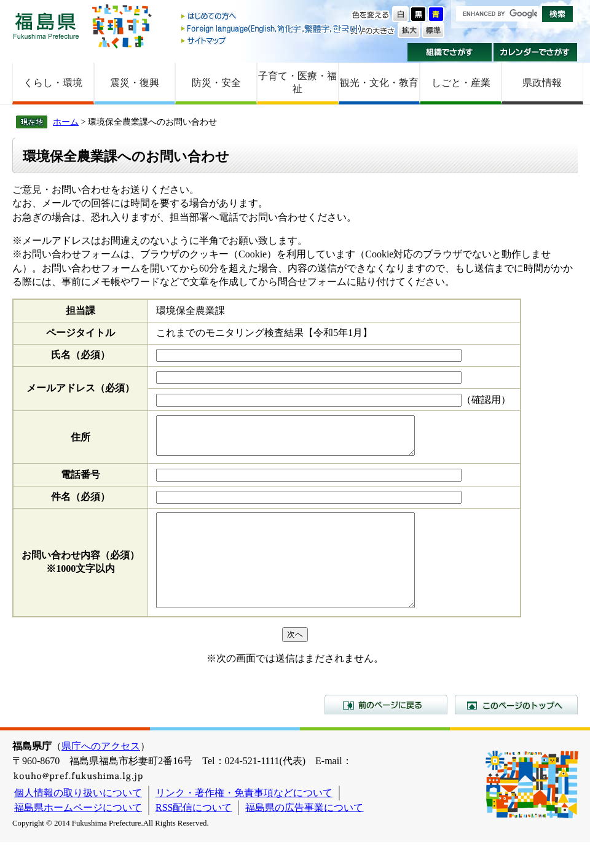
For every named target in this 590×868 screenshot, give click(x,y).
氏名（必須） (81, 355)
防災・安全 (216, 83)
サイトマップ (272, 40)
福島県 (46, 25)
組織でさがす (450, 52)
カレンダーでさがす (536, 52)
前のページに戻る (386, 730)
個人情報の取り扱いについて (78, 819)
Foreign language (272, 29)
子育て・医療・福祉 (297, 82)
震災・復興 (135, 83)
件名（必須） (81, 504)
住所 (81, 441)
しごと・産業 (461, 83)
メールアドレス (81, 388)
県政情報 (542, 83)
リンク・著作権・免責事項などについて (244, 819)
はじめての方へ (272, 17)
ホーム (66, 122)
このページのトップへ (516, 730)
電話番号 (81, 482)
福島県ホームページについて (78, 833)
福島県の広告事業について (304, 833)
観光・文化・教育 (379, 83)
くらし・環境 (53, 83)
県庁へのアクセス (101, 772)
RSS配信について (194, 833)
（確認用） (486, 400)
